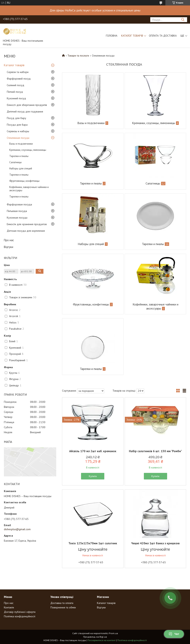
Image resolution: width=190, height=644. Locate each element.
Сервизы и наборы (18, 131)
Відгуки (9, 247)
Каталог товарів (132, 36)
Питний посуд (15, 92)
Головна (112, 36)
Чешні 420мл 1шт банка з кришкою (155, 543)
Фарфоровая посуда (19, 204)
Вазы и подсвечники (21, 144)
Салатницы (16, 162)
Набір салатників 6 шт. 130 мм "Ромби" (155, 451)
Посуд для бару (16, 118)
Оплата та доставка (163, 36)
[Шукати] (183, 20)
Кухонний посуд (16, 98)
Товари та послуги (78, 56)
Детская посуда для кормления (26, 231)
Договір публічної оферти (20, 612)
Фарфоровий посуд (19, 79)
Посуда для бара (17, 125)
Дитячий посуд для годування (25, 111)
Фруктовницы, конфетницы (24, 181)
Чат (174, 634)
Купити (93, 476)
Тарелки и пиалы (19, 156)
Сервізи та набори (18, 72)
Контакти (9, 607)
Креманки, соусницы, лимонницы (28, 150)
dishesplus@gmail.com (17, 529)
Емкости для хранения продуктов (27, 224)
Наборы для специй (21, 169)
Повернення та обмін (63, 607)
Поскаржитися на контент (102, 640)
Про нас (9, 240)
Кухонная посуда (17, 218)
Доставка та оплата (62, 603)
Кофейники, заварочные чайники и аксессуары (29, 189)
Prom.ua (113, 633)
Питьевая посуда (17, 211)
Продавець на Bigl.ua (95, 637)
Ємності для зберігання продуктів (27, 105)
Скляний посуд (16, 85)
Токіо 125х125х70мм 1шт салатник (93, 543)
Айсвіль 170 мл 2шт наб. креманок (93, 451)
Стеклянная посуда (18, 138)
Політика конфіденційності (20, 616)
